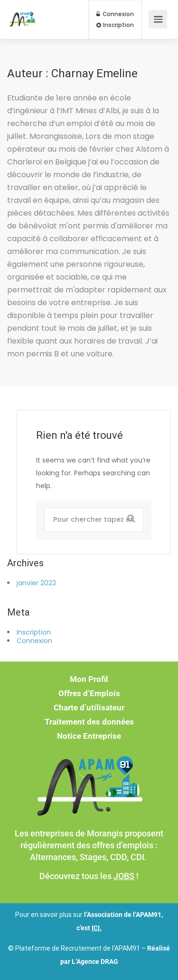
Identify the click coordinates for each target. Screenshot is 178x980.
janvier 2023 (36, 583)
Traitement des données (89, 722)
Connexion (115, 14)
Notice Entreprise (89, 736)
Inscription (115, 25)
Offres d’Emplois (89, 693)
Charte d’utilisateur (89, 708)
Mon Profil (89, 679)
